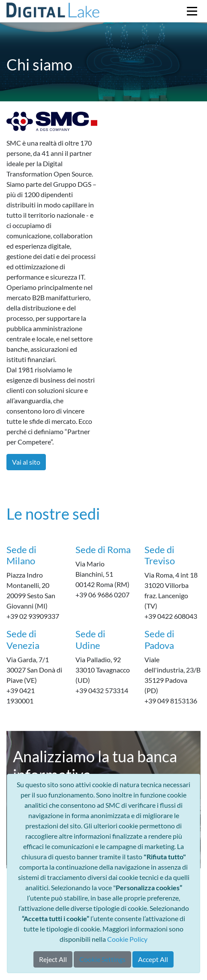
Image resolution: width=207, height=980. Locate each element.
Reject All (53, 959)
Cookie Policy (127, 939)
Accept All (153, 959)
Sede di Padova (159, 639)
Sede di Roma (103, 549)
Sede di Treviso (160, 555)
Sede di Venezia (23, 639)
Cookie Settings (102, 959)
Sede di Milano (21, 555)
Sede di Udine (90, 639)
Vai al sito (26, 462)
